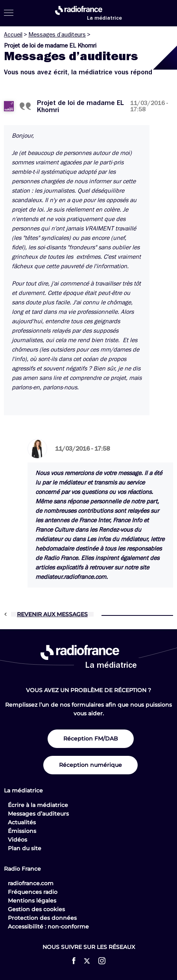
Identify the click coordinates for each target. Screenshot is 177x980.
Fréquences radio (33, 892)
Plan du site (25, 848)
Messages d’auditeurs (57, 35)
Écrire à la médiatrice (38, 805)
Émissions (22, 831)
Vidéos (18, 840)
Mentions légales (32, 901)
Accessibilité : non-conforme (48, 927)
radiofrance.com (31, 883)
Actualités (22, 822)
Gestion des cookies (36, 909)
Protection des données (42, 918)
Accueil (13, 35)
